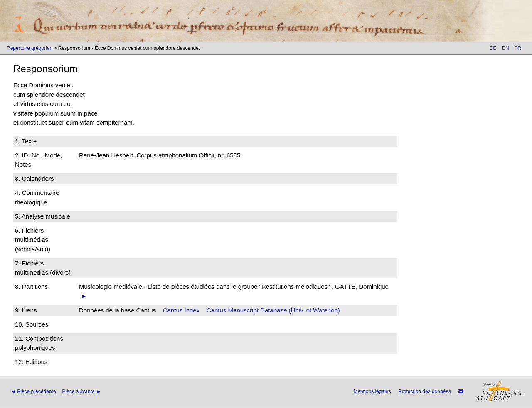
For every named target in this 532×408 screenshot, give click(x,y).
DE (493, 48)
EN (506, 48)
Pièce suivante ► (82, 391)
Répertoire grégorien (30, 48)
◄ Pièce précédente (33, 391)
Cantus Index (181, 310)
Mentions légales (372, 391)
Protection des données (425, 391)
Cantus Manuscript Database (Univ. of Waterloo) (273, 310)
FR (518, 48)
